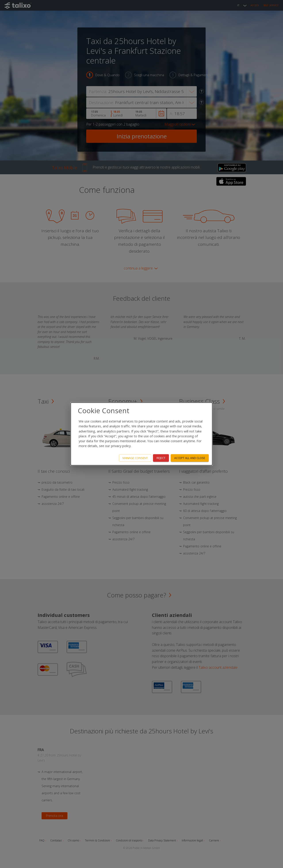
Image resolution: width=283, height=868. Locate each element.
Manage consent (135, 458)
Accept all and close (190, 458)
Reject (161, 458)
